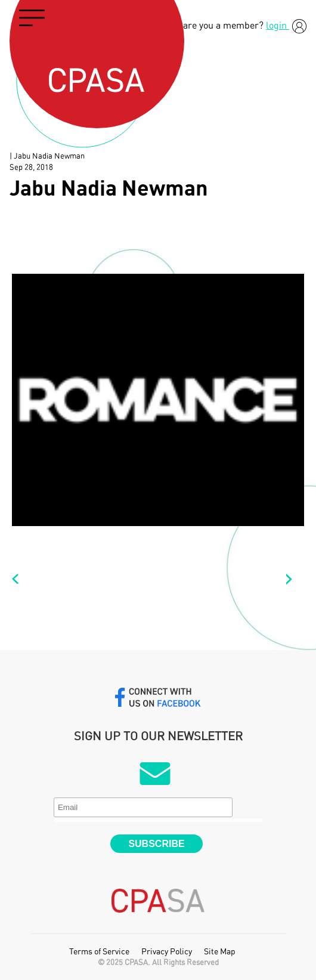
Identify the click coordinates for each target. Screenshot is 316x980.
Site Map (220, 952)
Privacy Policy (167, 952)
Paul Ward (21, 579)
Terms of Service (99, 952)
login (286, 26)
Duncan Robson (295, 579)
